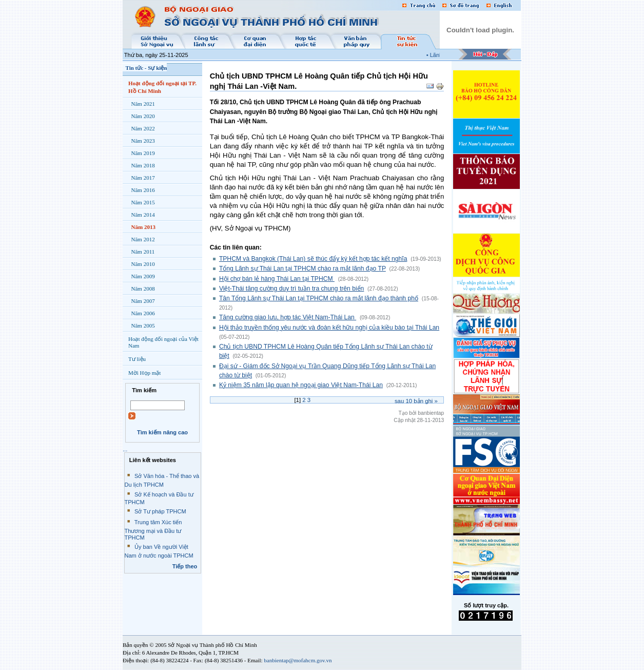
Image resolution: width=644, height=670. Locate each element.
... (125, 449)
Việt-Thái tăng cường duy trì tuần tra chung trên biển (291, 289)
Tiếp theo (185, 566)
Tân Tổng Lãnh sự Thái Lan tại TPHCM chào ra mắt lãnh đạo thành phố (319, 298)
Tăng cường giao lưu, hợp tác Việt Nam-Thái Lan (288, 317)
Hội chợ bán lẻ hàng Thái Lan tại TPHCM (277, 279)
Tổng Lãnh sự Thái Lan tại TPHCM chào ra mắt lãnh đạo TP (303, 269)
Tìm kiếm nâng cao (162, 432)
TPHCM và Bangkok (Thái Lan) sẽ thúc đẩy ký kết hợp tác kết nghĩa (313, 259)
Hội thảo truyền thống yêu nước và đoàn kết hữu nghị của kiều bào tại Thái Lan (329, 328)
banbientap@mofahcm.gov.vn (298, 660)
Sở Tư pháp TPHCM (160, 511)
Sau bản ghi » (416, 401)
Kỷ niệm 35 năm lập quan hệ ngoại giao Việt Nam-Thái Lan (301, 385)
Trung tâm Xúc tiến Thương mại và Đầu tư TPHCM (153, 530)
